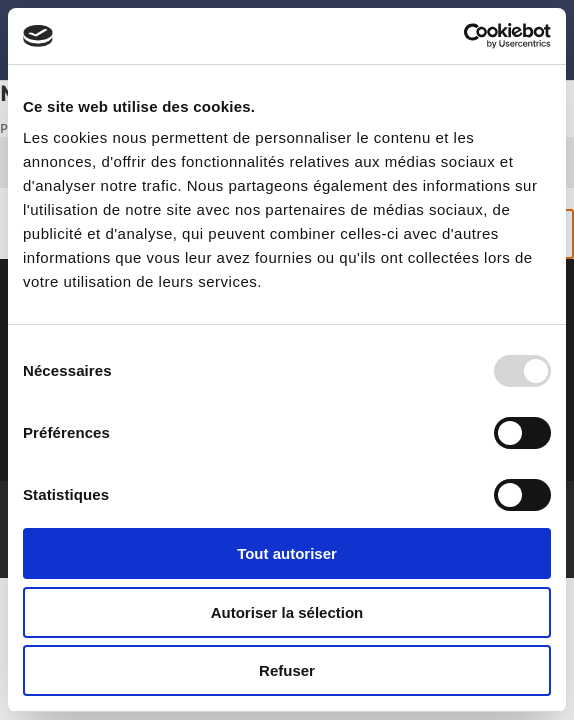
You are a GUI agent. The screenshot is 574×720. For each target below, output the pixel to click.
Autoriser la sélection (287, 612)
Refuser (287, 670)
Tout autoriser (287, 553)
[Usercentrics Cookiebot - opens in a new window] (463, 36)
